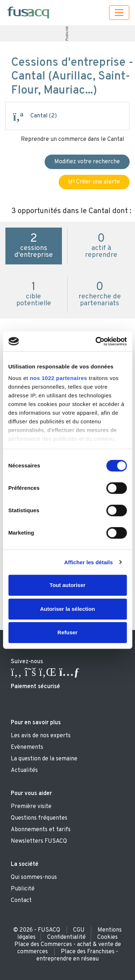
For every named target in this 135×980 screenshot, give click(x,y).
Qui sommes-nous (34, 877)
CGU (79, 930)
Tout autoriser (68, 585)
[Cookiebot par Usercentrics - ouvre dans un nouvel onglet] (96, 341)
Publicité (67, 34)
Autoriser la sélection (67, 609)
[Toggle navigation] (119, 13)
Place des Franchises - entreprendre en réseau (77, 955)
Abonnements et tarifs (41, 830)
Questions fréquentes (39, 818)
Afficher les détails (88, 562)
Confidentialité (66, 937)
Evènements (27, 747)
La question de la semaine (44, 759)
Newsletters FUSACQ (39, 841)
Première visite (31, 807)
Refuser (68, 632)
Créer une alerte (94, 182)
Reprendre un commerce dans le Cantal (73, 139)
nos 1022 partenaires (58, 378)
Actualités (24, 770)
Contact (21, 901)
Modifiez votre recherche (87, 162)
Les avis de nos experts (41, 736)
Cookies (107, 937)
